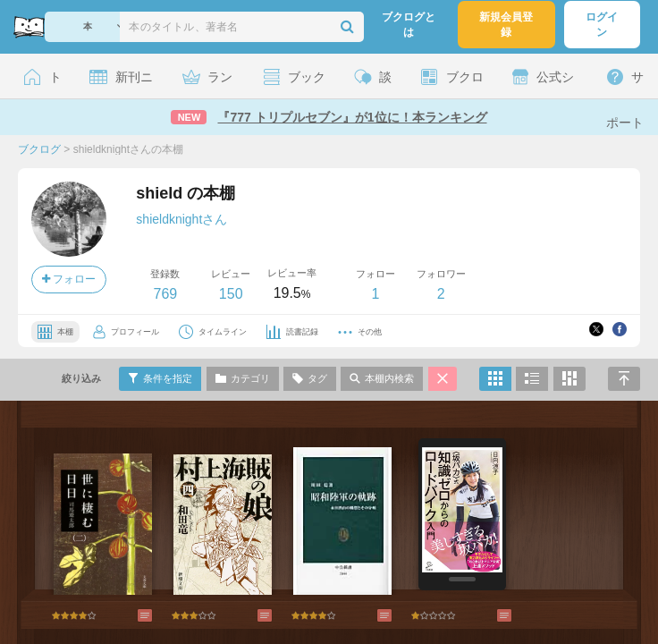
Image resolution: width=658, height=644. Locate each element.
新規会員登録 (506, 25)
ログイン (602, 25)
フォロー (69, 279)
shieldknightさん (181, 219)
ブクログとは (409, 25)
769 (165, 294)
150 (231, 294)
